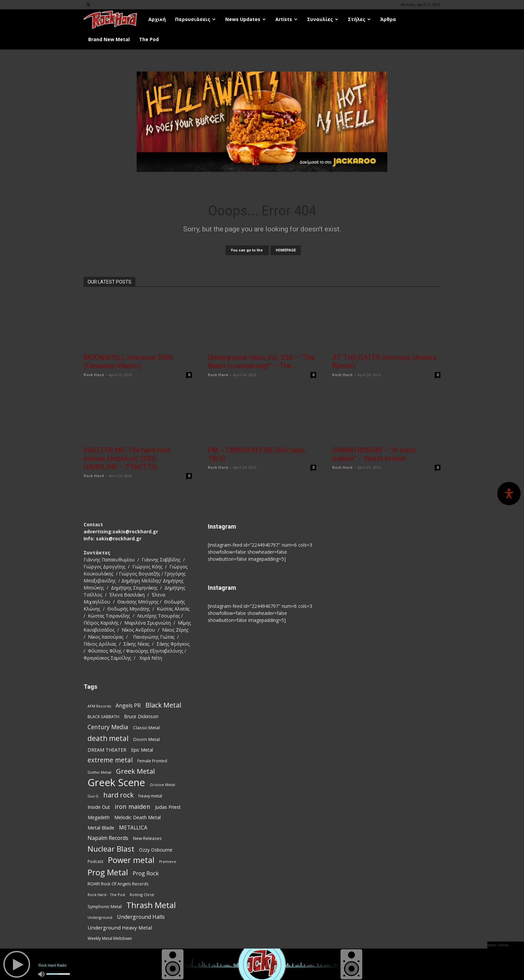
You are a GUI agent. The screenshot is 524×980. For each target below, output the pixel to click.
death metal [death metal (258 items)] (108, 738)
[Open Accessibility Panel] (509, 494)
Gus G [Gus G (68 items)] (93, 796)
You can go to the (247, 250)
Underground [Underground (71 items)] (100, 917)
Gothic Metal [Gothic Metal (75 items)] (99, 772)
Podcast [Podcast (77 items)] (95, 861)
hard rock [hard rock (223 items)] (118, 795)
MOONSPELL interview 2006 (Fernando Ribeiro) (128, 362)
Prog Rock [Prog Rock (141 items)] (146, 873)
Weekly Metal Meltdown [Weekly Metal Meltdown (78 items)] (110, 938)
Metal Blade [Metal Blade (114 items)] (101, 828)
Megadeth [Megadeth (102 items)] (99, 817)
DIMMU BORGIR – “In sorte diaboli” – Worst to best (374, 454)
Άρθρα (388, 19)
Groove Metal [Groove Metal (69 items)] (162, 785)
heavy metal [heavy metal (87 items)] (150, 796)
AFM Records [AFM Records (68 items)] (99, 706)
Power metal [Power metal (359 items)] (131, 860)
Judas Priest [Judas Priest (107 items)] (168, 807)
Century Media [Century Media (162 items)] (108, 727)
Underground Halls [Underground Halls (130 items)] (141, 917)
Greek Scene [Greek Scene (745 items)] (116, 783)
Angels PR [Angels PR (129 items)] (128, 706)
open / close (498, 945)
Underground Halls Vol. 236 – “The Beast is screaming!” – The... (261, 362)
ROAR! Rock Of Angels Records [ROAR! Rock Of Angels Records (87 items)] (118, 884)
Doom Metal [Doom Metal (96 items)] (147, 739)
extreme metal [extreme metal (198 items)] (110, 760)
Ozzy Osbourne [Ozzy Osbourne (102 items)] (156, 850)
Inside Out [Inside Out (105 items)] (99, 807)
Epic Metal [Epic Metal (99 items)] (142, 750)
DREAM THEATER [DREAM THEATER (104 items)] (107, 750)
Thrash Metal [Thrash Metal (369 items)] (151, 905)
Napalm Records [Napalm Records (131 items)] (108, 838)
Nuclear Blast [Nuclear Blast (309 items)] (111, 849)
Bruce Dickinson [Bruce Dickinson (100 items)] (141, 716)
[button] (89, 5)
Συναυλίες (323, 19)
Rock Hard (94, 375)
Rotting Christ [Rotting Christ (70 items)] (142, 895)
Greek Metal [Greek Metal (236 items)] (135, 771)
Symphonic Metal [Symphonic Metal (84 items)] (105, 907)
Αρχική (157, 19)
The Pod (149, 39)
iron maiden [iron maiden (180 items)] (133, 806)
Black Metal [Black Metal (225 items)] (163, 705)
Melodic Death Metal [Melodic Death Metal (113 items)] (138, 817)
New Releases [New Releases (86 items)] (147, 838)
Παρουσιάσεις (195, 19)
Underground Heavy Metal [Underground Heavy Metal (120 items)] (120, 928)
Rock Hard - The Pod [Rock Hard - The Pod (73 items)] (106, 895)
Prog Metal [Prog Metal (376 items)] (108, 872)
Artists (286, 19)
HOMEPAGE (286, 250)
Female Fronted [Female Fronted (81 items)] (152, 761)
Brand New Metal (109, 39)
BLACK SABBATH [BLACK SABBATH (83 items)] (103, 717)
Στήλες (359, 19)
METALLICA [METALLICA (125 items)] (133, 828)
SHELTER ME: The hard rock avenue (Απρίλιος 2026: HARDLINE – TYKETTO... (127, 458)
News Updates (245, 19)
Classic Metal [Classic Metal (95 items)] (146, 728)
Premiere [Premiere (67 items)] (168, 862)
